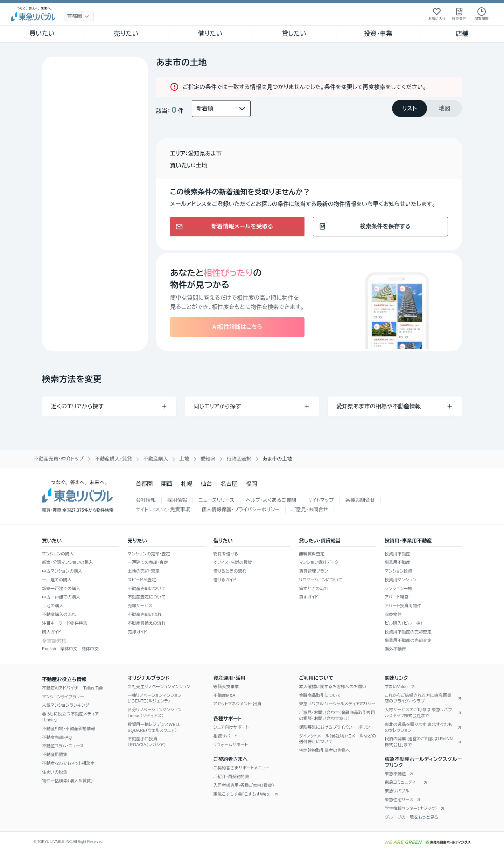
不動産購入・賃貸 (113, 459)
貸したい (294, 34)
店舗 (462, 34)
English (49, 649)
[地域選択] (79, 16)
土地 (184, 459)
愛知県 (208, 459)
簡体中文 (90, 649)
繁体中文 (69, 649)
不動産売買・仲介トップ (59, 459)
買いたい (42, 34)
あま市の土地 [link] (277, 459)
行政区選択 (239, 459)
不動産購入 (156, 459)
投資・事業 (378, 34)
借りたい (210, 34)
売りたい (126, 34)
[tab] (409, 108)
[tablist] (427, 108)
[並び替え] (221, 109)
